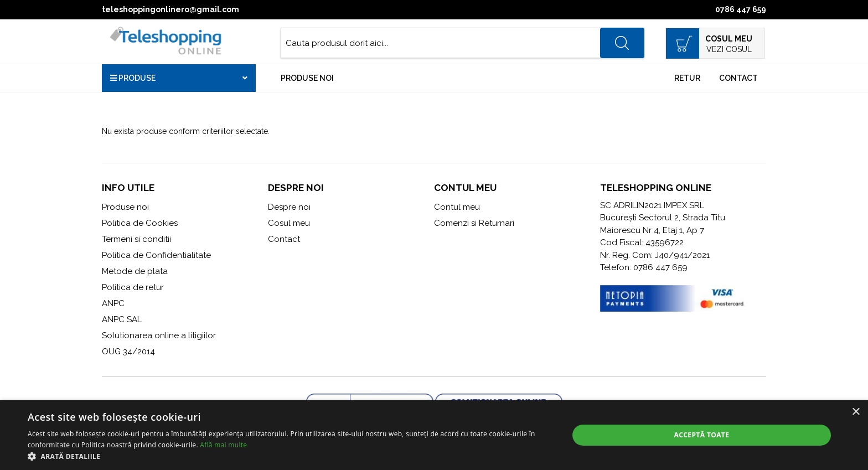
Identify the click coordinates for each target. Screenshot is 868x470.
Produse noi (307, 78)
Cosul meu (289, 223)
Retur (687, 78)
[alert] (434, 435)
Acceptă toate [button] (702, 435)
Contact (738, 78)
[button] (290, 456)
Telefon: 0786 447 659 (644, 267)
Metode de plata (135, 271)
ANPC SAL (122, 319)
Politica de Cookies (140, 223)
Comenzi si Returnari (474, 223)
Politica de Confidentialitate (156, 255)
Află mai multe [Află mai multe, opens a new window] (223, 445)
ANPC (113, 303)
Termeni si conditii (136, 239)
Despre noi (289, 207)
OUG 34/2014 (128, 352)
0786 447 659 (741, 9)
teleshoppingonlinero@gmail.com (170, 9)
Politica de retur (133, 287)
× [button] (856, 412)
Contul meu (457, 207)
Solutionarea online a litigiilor (159, 335)
